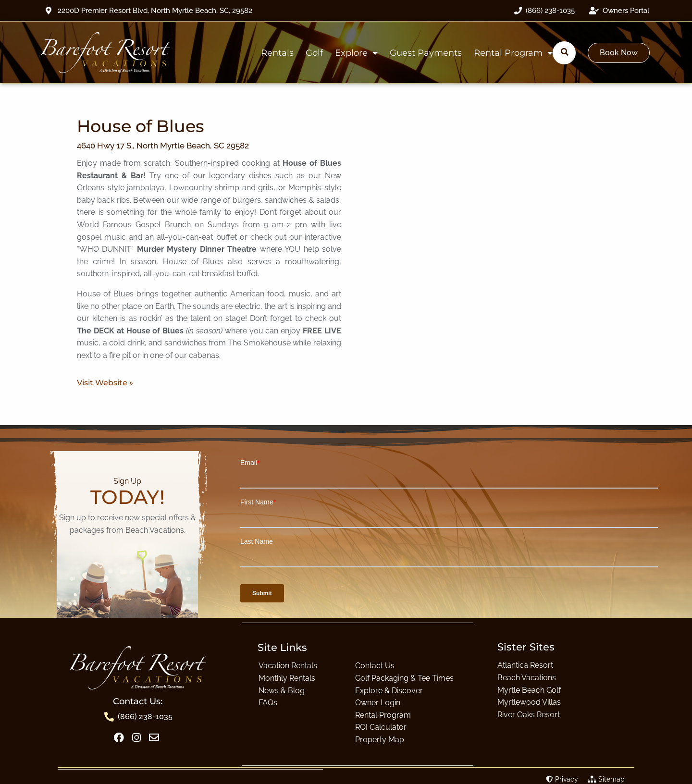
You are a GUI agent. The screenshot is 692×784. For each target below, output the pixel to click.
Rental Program (513, 53)
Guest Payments (426, 53)
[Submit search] (565, 52)
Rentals (277, 53)
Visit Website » (105, 383)
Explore (356, 53)
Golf (314, 53)
